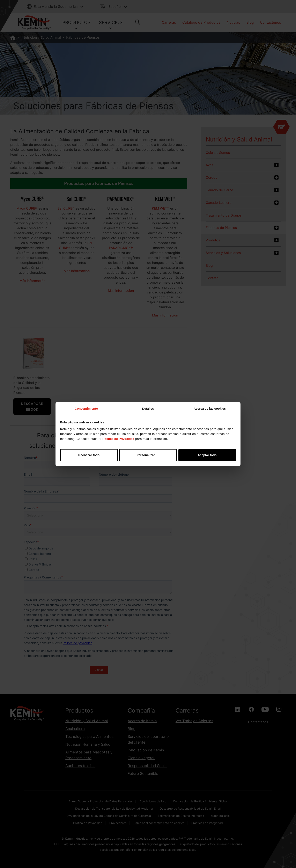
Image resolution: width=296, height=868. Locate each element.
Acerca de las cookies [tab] (210, 409)
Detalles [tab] (148, 409)
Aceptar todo (207, 455)
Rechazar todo (89, 455)
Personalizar (148, 455)
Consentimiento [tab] (86, 409)
